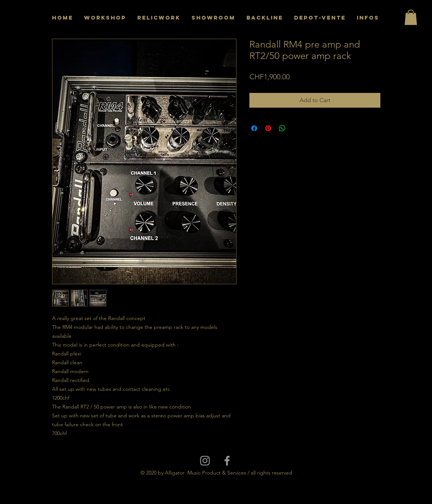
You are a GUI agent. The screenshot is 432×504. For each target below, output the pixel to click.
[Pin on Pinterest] (268, 128)
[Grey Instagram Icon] (205, 461)
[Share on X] (296, 128)
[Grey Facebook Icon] (227, 461)
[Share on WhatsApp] (282, 128)
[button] (411, 17)
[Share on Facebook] (254, 128)
